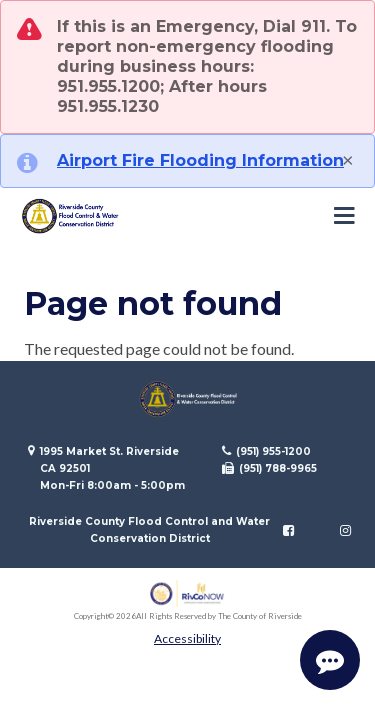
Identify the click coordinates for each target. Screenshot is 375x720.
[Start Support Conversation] (330, 660)
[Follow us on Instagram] (345, 530)
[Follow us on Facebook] (288, 530)
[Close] (348, 159)
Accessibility (187, 638)
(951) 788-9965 (278, 468)
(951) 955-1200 (273, 451)
